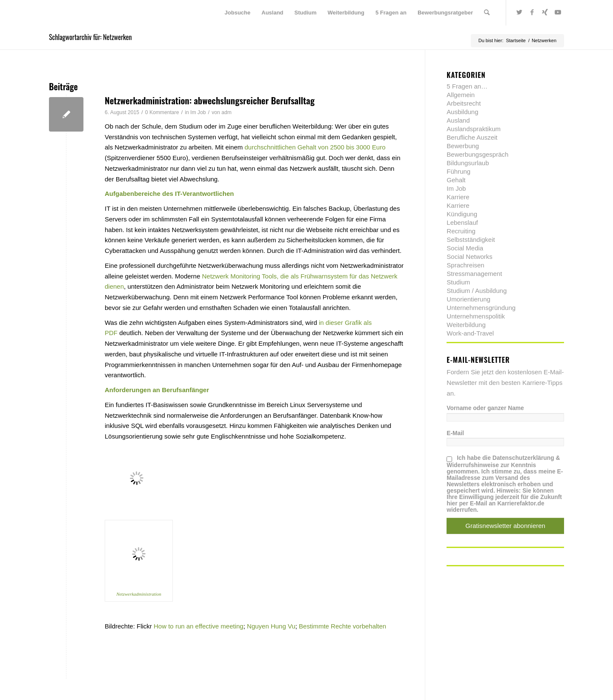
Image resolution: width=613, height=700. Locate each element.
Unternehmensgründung (481, 308)
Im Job (198, 112)
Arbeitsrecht (464, 103)
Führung (458, 171)
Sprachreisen (465, 265)
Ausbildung (462, 112)
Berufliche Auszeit (472, 137)
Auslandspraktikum (474, 129)
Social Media (465, 248)
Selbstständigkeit (471, 240)
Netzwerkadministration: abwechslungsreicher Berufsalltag (210, 100)
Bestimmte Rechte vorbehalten (342, 626)
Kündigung (462, 214)
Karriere (458, 197)
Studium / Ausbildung (477, 291)
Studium (458, 282)
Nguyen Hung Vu (271, 626)
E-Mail (455, 433)
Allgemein (461, 95)
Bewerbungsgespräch (477, 154)
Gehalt (456, 180)
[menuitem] (238, 13)
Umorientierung (468, 299)
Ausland (458, 120)
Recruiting (461, 231)
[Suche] (487, 13)
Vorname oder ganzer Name (485, 408)
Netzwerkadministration (139, 594)
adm (226, 112)
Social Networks (470, 257)
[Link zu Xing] (545, 12)
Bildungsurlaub (468, 163)
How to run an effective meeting (199, 626)
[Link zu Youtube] (558, 12)
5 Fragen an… (467, 86)
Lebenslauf (462, 222)
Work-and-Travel (470, 333)
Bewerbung (463, 146)
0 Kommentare (162, 112)
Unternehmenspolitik (476, 316)
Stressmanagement (474, 274)
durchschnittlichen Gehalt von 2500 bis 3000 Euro (315, 147)
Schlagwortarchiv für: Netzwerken (90, 37)
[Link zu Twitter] (519, 12)
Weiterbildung (466, 325)
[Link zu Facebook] (532, 12)
